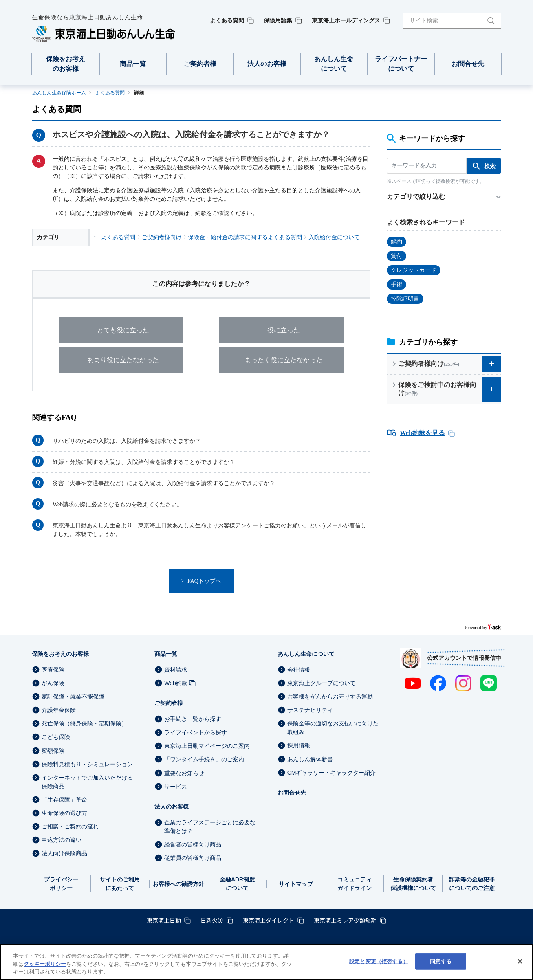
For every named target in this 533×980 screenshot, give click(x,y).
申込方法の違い (62, 840)
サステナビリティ (310, 710)
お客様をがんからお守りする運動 (330, 697)
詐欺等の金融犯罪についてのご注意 (472, 884)
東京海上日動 (164, 920)
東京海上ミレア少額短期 (345, 920)
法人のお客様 (172, 806)
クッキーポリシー (45, 964)
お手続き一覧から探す (193, 719)
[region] (266, 962)
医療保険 (53, 670)
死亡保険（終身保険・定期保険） (84, 723)
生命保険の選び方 (64, 813)
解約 (396, 242)
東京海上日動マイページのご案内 (207, 746)
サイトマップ (296, 884)
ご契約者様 (169, 703)
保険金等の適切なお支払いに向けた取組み (333, 728)
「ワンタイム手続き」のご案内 (204, 760)
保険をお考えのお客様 (60, 654)
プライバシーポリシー (61, 884)
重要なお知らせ (184, 773)
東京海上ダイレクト (269, 920)
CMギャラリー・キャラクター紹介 (332, 773)
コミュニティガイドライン (355, 884)
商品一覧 (166, 654)
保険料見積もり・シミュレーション (87, 764)
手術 (396, 285)
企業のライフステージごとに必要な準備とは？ (210, 827)
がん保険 (53, 683)
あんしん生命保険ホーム (59, 93)
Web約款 (176, 683)
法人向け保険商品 (64, 853)
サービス (176, 787)
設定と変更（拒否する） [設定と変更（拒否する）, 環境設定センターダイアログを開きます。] (379, 961)
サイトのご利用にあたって (120, 884)
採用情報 (299, 746)
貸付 (396, 256)
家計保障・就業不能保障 (73, 697)
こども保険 (56, 737)
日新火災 (212, 920)
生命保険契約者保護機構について (413, 884)
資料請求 (176, 670)
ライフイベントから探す (196, 732)
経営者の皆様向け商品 (193, 844)
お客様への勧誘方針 (178, 884)
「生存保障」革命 (64, 800)
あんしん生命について (306, 654)
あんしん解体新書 (310, 759)
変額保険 (53, 751)
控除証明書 (405, 299)
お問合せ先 (292, 793)
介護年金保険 (59, 710)
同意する (441, 961)
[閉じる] (520, 961)
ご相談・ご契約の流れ (70, 826)
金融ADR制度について (237, 884)
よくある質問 (110, 93)
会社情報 (299, 670)
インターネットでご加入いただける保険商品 (87, 782)
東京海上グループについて (322, 683)
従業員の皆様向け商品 (193, 858)
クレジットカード (414, 270)
